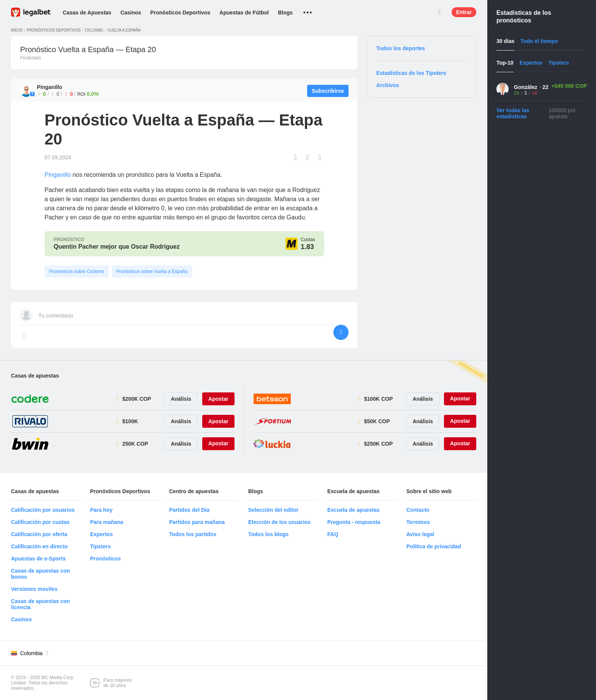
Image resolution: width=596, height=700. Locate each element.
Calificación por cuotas (40, 522)
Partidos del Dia (189, 510)
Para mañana (107, 522)
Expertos (101, 534)
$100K (130, 421)
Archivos (388, 85)
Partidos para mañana (197, 522)
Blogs (285, 13)
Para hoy (101, 510)
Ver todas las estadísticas (513, 113)
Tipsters (100, 546)
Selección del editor (273, 510)
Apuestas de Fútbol (244, 13)
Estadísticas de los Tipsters (411, 73)
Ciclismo (94, 30)
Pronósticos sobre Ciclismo (77, 271)
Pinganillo (58, 175)
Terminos (418, 522)
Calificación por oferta (39, 534)
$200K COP (137, 399)
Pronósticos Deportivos (180, 13)
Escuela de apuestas (353, 510)
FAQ (333, 534)
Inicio (17, 30)
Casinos (131, 13)
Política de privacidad (434, 546)
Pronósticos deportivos (54, 30)
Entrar (464, 12)
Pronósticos (105, 559)
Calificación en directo (39, 546)
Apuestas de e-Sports (38, 559)
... (308, 10)
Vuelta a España (124, 30)
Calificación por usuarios (43, 510)
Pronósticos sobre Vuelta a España (152, 271)
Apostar (218, 399)
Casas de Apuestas (87, 13)
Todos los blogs (268, 534)
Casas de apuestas (35, 376)
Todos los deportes (401, 48)
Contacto (418, 510)
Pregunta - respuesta (354, 522)
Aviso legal (420, 534)
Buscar (439, 12)
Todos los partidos (193, 534)
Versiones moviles (34, 589)
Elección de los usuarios (279, 522)
